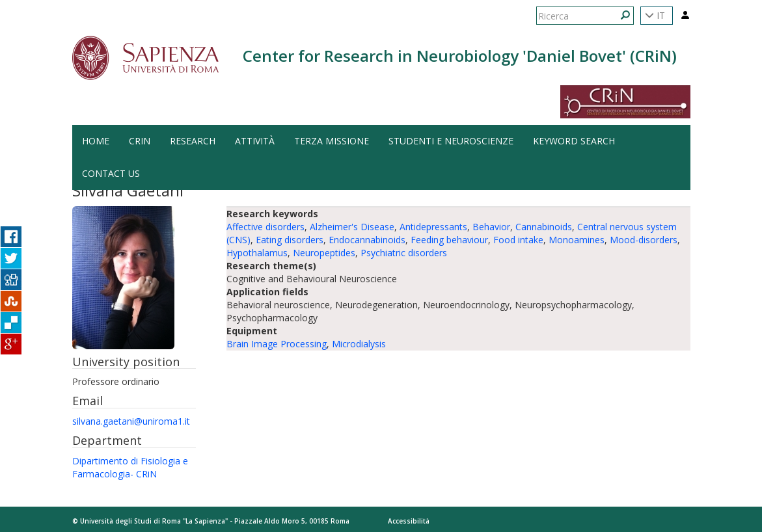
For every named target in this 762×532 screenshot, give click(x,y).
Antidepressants (433, 227)
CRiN (140, 141)
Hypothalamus (257, 253)
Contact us (111, 173)
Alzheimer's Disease (352, 227)
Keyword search (574, 141)
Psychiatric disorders (404, 253)
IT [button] (655, 15)
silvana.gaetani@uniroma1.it (131, 421)
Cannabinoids (544, 227)
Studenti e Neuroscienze (451, 141)
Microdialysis (359, 344)
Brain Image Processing (277, 344)
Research (193, 141)
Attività (255, 141)
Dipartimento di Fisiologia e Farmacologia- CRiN (130, 467)
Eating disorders (290, 240)
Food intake (518, 240)
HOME (96, 141)
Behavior (491, 227)
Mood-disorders (644, 240)
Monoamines (577, 240)
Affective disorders (265, 227)
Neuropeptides (324, 253)
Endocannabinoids (367, 240)
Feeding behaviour (449, 240)
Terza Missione (332, 141)
